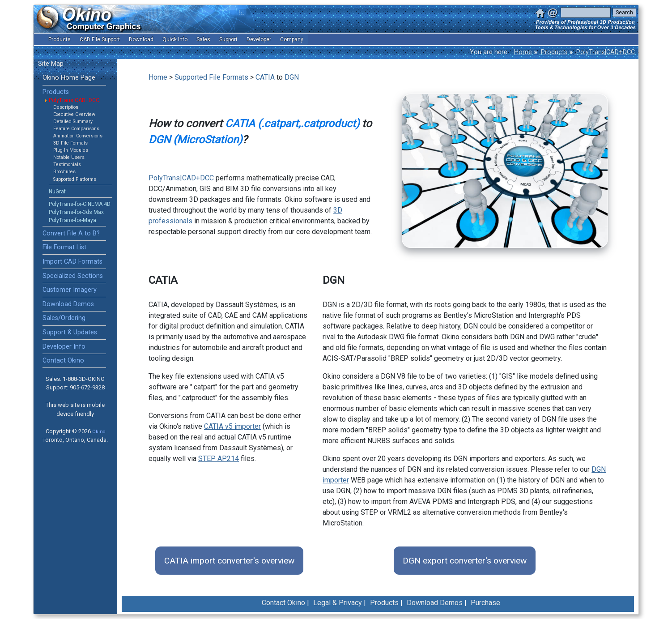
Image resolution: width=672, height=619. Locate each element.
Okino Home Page (69, 78)
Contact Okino (63, 361)
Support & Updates (70, 332)
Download (141, 39)
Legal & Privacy (338, 603)
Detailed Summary (73, 122)
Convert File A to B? (71, 233)
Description (66, 107)
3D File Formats (70, 143)
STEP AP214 (219, 459)
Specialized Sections (73, 276)
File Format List (64, 247)
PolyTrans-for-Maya (72, 220)
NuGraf (57, 192)
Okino (99, 432)
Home (523, 52)
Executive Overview (74, 114)
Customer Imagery (70, 290)
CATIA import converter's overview (229, 561)
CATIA (265, 77)
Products (553, 52)
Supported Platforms (75, 179)
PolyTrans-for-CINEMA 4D (80, 204)
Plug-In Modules (71, 150)
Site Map (51, 64)
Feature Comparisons (76, 129)
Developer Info (64, 347)
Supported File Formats (211, 77)
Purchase (485, 603)
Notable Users (69, 157)
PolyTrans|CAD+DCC (605, 52)
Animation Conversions (78, 136)
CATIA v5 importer (232, 426)
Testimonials (67, 164)
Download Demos (68, 304)
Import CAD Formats (72, 262)
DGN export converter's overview (465, 561)
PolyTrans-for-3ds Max (76, 212)
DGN (292, 77)
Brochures (64, 172)
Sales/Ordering (64, 318)
